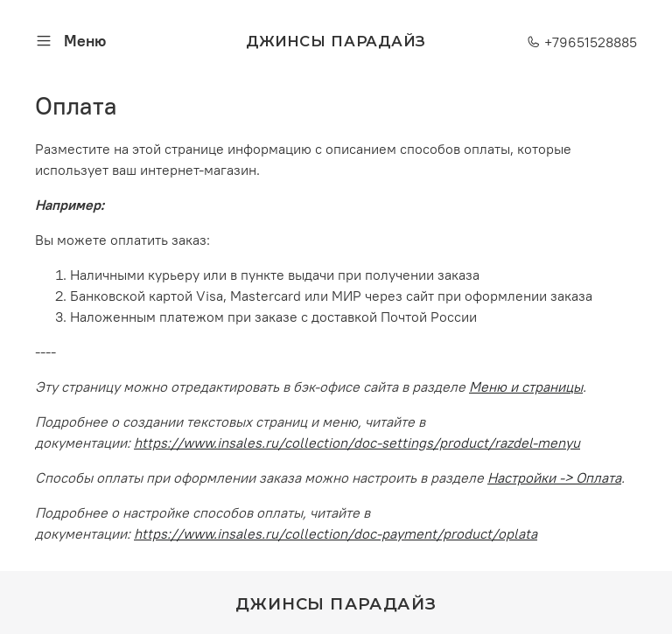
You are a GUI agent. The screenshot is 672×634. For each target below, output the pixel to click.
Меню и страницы (526, 387)
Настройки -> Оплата (554, 477)
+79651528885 (582, 42)
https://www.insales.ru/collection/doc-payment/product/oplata (336, 533)
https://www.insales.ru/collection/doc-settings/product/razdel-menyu (357, 442)
